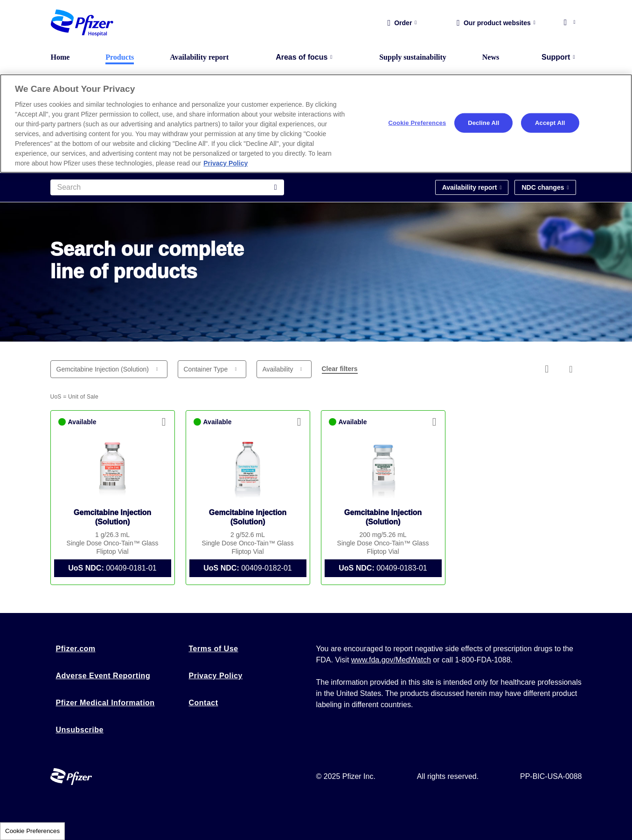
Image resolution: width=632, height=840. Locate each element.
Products (120, 57)
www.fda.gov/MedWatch (391, 660)
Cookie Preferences (32, 831)
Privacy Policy (216, 676)
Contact (204, 703)
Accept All (550, 123)
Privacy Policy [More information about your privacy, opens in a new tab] (226, 163)
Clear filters (340, 369)
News (491, 57)
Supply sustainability (413, 57)
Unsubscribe (80, 730)
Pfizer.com (76, 649)
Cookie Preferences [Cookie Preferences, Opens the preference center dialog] (417, 123)
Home (60, 57)
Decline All (483, 123)
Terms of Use (214, 649)
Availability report (199, 57)
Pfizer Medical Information (105, 703)
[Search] (167, 187)
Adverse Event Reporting (103, 676)
